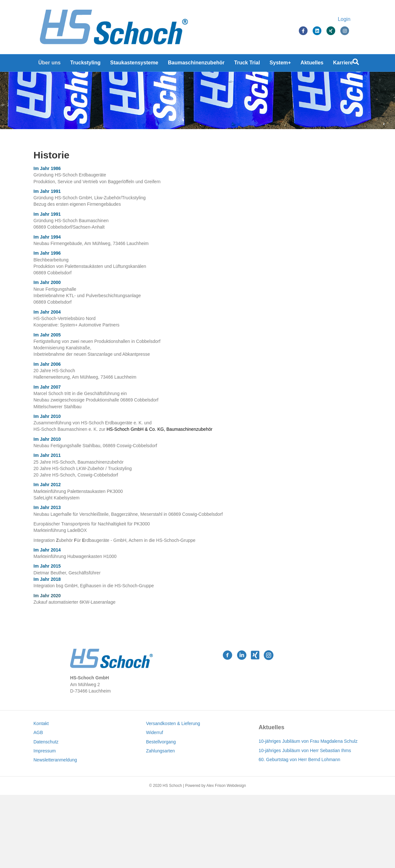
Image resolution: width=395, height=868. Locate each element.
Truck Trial (247, 64)
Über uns (49, 64)
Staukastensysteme (134, 64)
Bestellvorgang (161, 815)
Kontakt (41, 797)
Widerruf (155, 806)
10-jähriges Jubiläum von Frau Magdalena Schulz (308, 814)
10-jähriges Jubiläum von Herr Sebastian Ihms (305, 824)
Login (350, 20)
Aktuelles (312, 64)
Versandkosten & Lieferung (173, 797)
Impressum (45, 824)
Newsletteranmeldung (55, 833)
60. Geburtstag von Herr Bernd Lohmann (299, 833)
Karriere (343, 64)
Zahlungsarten (161, 824)
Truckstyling (85, 64)
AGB (38, 806)
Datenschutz (46, 815)
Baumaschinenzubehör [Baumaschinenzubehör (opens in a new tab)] (196, 64)
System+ (280, 64)
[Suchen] (356, 63)
